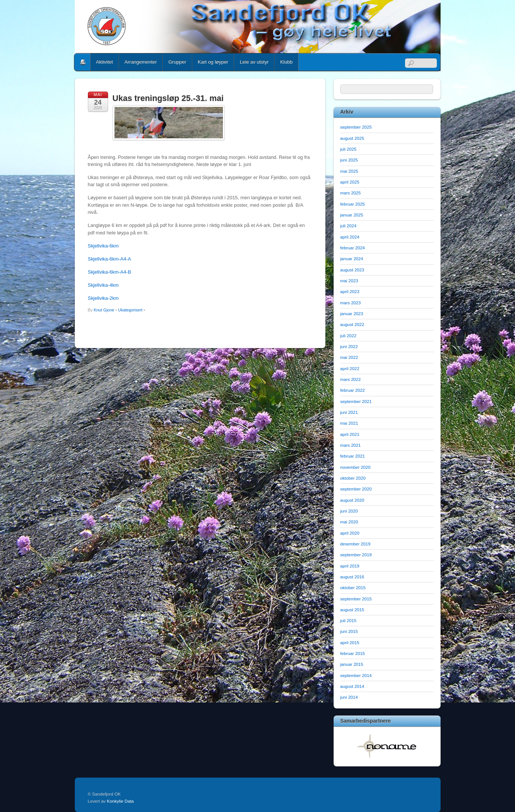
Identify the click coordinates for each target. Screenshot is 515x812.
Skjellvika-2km (103, 298)
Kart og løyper (213, 62)
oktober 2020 (353, 478)
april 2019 (350, 566)
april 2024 (350, 237)
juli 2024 (348, 226)
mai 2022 (349, 357)
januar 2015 (352, 664)
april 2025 (350, 182)
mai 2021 (349, 423)
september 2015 (356, 599)
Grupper (177, 62)
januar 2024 (352, 259)
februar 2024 (353, 248)
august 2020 (352, 500)
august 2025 (352, 138)
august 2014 (352, 686)
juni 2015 (349, 631)
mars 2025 (351, 193)
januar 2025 (352, 215)
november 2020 (355, 467)
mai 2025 (349, 171)
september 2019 (356, 555)
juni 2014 (349, 697)
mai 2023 (349, 281)
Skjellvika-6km (103, 246)
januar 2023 (352, 313)
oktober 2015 (353, 588)
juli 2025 (348, 149)
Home (83, 62)
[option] (387, 746)
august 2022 (352, 324)
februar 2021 (353, 456)
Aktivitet (105, 62)
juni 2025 (349, 160)
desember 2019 (355, 544)
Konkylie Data (120, 801)
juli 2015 (348, 620)
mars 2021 (351, 445)
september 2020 (356, 489)
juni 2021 (349, 412)
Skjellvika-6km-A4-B (110, 272)
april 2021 (350, 434)
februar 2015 (353, 653)
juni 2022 (349, 346)
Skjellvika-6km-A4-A (110, 259)
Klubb (286, 62)
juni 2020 (349, 511)
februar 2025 (353, 204)
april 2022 (350, 368)
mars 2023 (351, 303)
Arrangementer (141, 62)
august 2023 (352, 270)
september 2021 (356, 401)
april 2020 (350, 533)
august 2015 (352, 610)
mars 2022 (351, 379)
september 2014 (356, 675)
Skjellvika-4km (103, 285)
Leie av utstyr (254, 62)
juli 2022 (348, 336)
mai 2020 (349, 522)
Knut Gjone (104, 310)
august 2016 (352, 577)
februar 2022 (353, 390)
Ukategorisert (130, 310)
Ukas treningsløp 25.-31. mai (168, 98)
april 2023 (350, 291)
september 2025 (356, 127)
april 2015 (350, 642)
